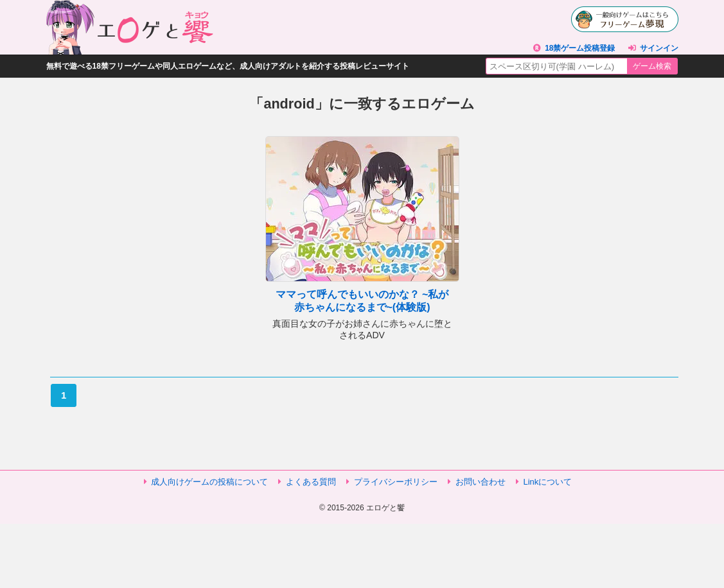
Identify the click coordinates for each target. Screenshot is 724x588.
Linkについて (548, 482)
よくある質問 (311, 482)
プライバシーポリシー (396, 482)
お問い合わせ (481, 482)
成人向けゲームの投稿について (209, 482)
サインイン (659, 48)
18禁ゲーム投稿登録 (580, 48)
